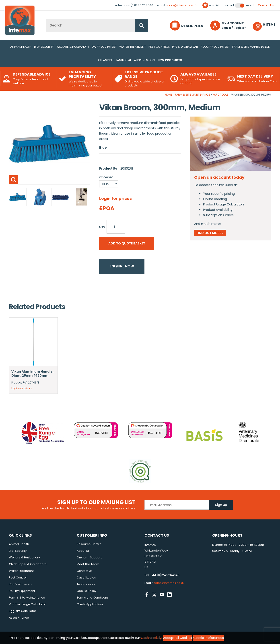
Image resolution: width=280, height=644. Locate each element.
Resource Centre (89, 544)
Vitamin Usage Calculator (27, 604)
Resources (192, 26)
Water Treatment (133, 47)
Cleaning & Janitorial (115, 60)
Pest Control (159, 47)
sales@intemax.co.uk (182, 5)
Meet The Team (88, 564)
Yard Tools (220, 95)
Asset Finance (19, 618)
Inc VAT (229, 5)
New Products (170, 60)
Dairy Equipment (104, 47)
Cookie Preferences (209, 638)
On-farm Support (89, 557)
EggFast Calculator (23, 611)
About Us (83, 551)
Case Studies (86, 577)
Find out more (210, 233)
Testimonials (86, 584)
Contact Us (266, 5)
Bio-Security (44, 47)
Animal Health (21, 47)
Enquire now (122, 266)
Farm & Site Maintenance (251, 47)
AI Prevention (144, 60)
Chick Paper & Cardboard (28, 564)
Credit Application (90, 604)
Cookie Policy (86, 591)
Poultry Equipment (215, 47)
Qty (102, 227)
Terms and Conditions (93, 598)
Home (169, 95)
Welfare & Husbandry (73, 47)
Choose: (106, 177)
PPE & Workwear (185, 47)
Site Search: (46, 19)
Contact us (84, 571)
